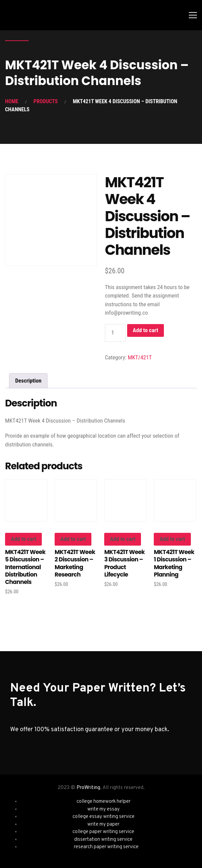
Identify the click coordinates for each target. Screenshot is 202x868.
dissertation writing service (103, 840)
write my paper (103, 824)
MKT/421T (140, 357)
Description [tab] (28, 381)
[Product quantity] (115, 333)
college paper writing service (103, 832)
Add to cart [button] (23, 539)
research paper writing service (106, 847)
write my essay (104, 809)
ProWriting (88, 788)
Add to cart (146, 330)
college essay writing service (104, 817)
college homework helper (104, 802)
